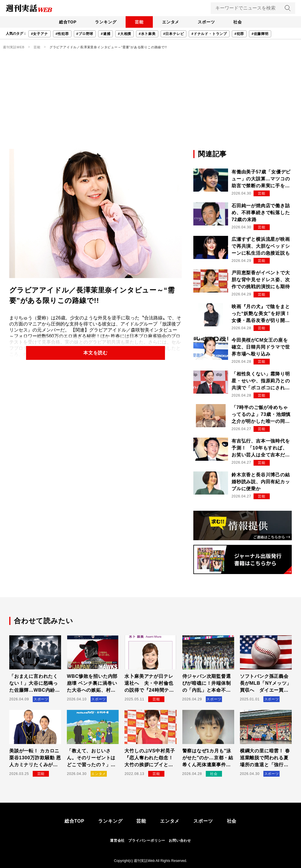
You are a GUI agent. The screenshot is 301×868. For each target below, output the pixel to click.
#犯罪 (239, 34)
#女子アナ (40, 34)
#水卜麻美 (147, 34)
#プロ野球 (85, 34)
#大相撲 (124, 34)
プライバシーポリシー (147, 841)
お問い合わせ (180, 841)
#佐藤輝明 (260, 34)
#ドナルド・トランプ (209, 34)
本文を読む (96, 353)
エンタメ (171, 22)
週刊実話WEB (14, 47)
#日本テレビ (174, 34)
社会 (238, 22)
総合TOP (68, 22)
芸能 (139, 22)
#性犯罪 (62, 34)
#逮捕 (105, 34)
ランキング (106, 22)
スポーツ (206, 22)
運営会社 (117, 841)
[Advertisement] (150, 106)
